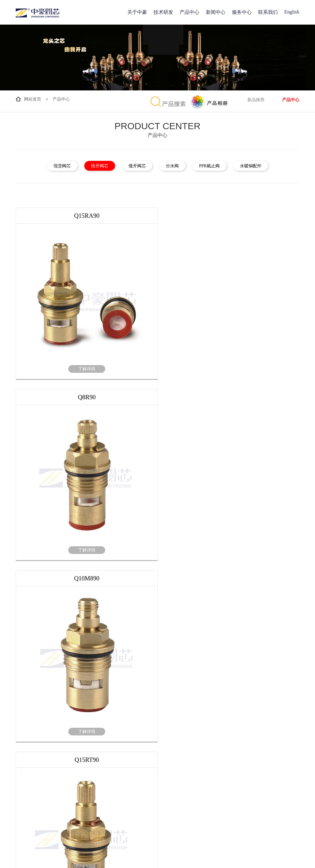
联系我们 (268, 12)
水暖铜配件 (264, 166)
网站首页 (33, 99)
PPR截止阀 (218, 166)
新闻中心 (216, 12)
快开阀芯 (91, 166)
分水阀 (175, 166)
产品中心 (189, 12)
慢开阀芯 (134, 166)
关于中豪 (137, 12)
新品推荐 (256, 100)
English (292, 12)
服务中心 (242, 12)
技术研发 (163, 12)
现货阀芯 (49, 166)
